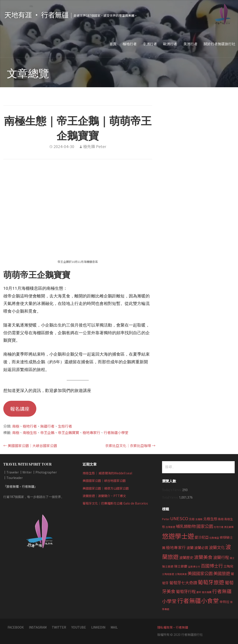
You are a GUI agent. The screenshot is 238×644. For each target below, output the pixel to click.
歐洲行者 (170, 44)
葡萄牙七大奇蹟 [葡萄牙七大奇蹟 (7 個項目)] (183, 583)
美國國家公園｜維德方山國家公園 (106, 488)
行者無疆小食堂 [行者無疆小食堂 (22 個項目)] (198, 600)
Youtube (79, 627)
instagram (38, 627)
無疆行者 (47, 426)
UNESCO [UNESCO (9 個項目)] (179, 518)
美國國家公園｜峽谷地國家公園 (104, 481)
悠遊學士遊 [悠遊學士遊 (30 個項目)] (178, 536)
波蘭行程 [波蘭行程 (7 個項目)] (221, 557)
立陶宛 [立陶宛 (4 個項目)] (228, 566)
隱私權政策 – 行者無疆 (173, 627)
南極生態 (30, 432)
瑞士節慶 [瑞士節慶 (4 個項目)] (181, 566)
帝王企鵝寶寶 (68, 432)
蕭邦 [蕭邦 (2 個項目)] (199, 592)
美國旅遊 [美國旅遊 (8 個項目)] (222, 573)
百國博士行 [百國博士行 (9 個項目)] (212, 566)
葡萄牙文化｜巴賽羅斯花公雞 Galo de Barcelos (115, 503)
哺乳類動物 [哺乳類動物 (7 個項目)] (186, 526)
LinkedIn (98, 627)
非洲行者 (150, 44)
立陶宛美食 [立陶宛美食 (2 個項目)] (181, 574)
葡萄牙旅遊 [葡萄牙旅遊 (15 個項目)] (211, 582)
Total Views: (171, 497)
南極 (16, 426)
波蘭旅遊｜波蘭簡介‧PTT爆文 (104, 496)
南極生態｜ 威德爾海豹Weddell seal (107, 473)
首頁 (113, 44)
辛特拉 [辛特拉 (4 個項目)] (224, 602)
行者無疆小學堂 (116, 432)
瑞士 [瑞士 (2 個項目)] (232, 558)
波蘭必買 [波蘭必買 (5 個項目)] (201, 547)
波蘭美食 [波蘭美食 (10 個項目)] (203, 557)
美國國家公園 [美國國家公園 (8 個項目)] (200, 573)
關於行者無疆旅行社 (220, 44)
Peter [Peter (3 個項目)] (166, 519)
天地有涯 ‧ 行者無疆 (36, 15)
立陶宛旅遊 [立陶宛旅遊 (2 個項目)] (168, 574)
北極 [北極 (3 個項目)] (192, 519)
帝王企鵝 (47, 432)
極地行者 (130, 44)
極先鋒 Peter (95, 146)
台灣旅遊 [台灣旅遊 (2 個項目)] (170, 527)
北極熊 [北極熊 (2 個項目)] (199, 519)
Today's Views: (172, 490)
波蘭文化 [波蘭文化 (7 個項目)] (217, 547)
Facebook (16, 627)
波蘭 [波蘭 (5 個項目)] (190, 547)
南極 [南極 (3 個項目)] (221, 519)
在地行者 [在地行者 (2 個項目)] (219, 527)
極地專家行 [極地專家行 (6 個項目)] (176, 547)
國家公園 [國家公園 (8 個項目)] (205, 526)
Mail (114, 627)
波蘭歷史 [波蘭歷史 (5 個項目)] (186, 557)
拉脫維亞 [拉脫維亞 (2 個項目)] (214, 538)
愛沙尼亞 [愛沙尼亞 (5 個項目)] (202, 537)
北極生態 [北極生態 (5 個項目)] (210, 519)
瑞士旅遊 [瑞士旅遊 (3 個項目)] (168, 566)
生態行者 (65, 426)
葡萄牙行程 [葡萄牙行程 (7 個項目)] (186, 591)
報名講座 (20, 409)
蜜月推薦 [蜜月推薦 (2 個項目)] (207, 592)
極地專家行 (91, 432)
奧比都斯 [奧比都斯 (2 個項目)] (229, 527)
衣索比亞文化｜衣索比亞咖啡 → (130, 445)
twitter (59, 627)
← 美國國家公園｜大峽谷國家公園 (30, 445)
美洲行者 (190, 44)
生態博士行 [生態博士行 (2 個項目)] (194, 567)
